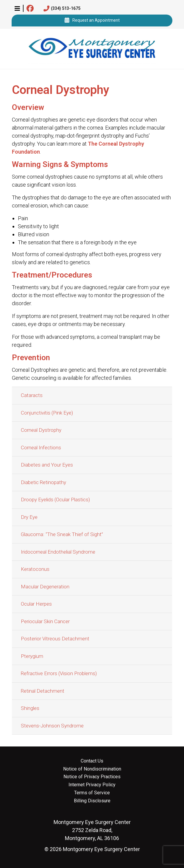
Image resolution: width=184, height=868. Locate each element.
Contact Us (92, 761)
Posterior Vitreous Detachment (55, 639)
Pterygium (32, 656)
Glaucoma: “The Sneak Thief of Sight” (62, 534)
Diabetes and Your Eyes (47, 465)
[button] (17, 8)
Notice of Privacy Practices (92, 777)
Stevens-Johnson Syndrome (52, 726)
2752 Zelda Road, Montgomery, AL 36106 (92, 830)
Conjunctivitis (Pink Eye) (47, 413)
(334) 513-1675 (62, 9)
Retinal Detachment (43, 691)
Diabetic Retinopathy (43, 482)
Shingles (30, 708)
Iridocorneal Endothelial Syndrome (58, 552)
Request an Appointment (92, 21)
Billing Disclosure (92, 801)
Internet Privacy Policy (92, 785)
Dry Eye (29, 517)
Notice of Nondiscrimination (92, 769)
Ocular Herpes (36, 604)
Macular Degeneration (45, 587)
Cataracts (32, 395)
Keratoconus (35, 569)
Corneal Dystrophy (41, 430)
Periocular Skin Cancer (45, 621)
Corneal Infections (41, 448)
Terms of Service (92, 793)
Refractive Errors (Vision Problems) (59, 673)
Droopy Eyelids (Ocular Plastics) (55, 500)
